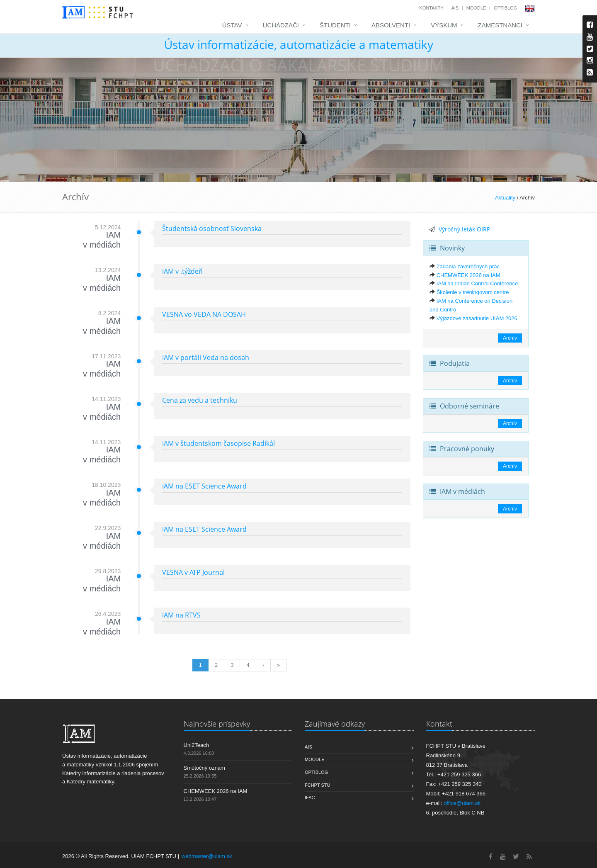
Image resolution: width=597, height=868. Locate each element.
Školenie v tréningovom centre (473, 292)
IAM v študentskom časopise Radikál (218, 443)
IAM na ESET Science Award (204, 486)
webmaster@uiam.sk (207, 856)
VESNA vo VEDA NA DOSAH (204, 314)
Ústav (232, 25)
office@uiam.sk (462, 803)
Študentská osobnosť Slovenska (212, 229)
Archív (510, 338)
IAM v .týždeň (182, 271)
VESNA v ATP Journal (193, 572)
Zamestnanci (500, 25)
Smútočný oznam (204, 768)
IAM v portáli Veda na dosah (206, 357)
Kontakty (431, 8)
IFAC (310, 797)
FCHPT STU (318, 785)
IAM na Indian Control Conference (477, 283)
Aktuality (505, 198)
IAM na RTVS (181, 615)
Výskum (444, 25)
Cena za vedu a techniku (200, 400)
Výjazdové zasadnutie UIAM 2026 (477, 318)
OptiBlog (505, 8)
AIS (455, 8)
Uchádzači (281, 25)
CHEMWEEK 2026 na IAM (468, 275)
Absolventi (391, 25)
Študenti (335, 25)
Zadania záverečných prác (468, 266)
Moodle (476, 8)
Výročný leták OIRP (464, 229)
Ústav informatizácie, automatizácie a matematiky (299, 44)
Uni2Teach (196, 745)
